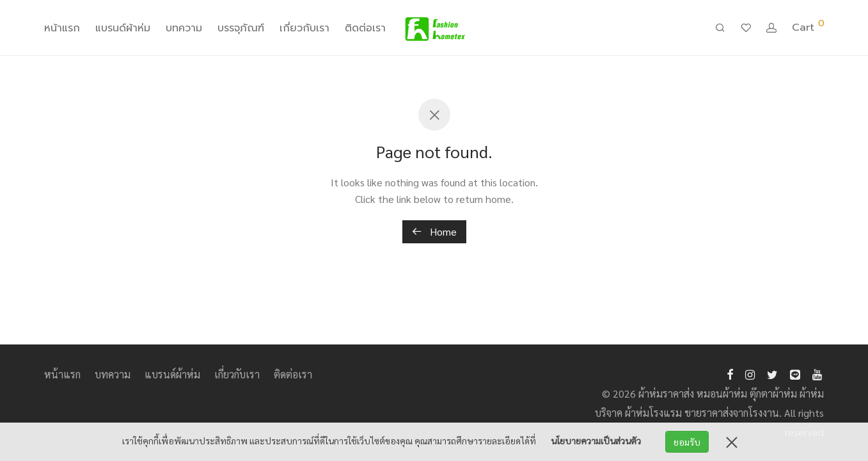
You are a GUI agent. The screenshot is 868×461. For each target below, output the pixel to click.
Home (434, 231)
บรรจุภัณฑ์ (241, 28)
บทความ (184, 28)
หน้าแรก (62, 28)
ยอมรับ (687, 442)
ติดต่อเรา (365, 28)
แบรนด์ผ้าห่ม (123, 28)
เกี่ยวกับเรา (304, 28)
